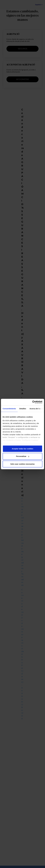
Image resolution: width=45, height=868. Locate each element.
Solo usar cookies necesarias (22, 464)
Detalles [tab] (23, 408)
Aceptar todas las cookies (22, 449)
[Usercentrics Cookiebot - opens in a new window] (32, 402)
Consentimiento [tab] (9, 408)
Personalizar (23, 456)
